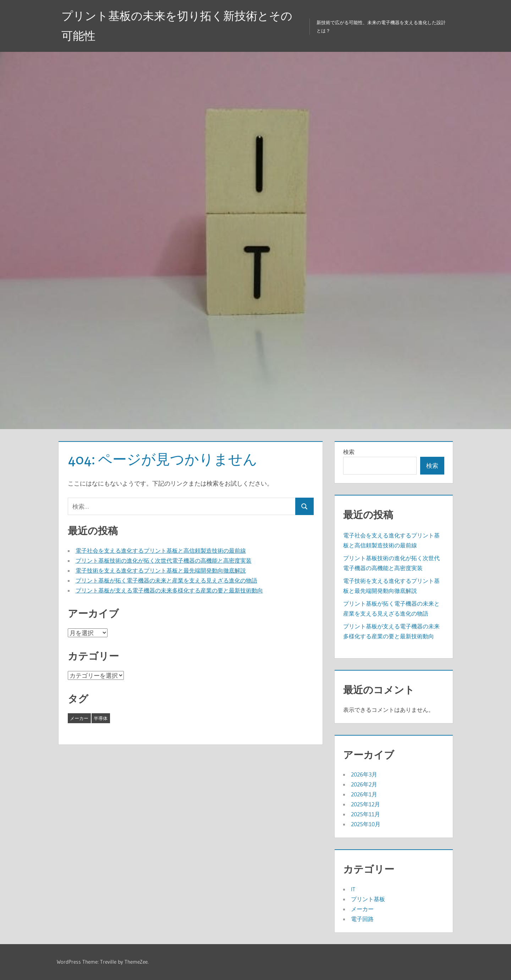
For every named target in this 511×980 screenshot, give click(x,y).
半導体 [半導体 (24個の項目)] (101, 718)
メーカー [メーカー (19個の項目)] (79, 718)
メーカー (362, 909)
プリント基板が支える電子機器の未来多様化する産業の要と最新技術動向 (169, 590)
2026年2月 (364, 784)
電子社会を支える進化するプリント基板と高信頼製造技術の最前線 (161, 551)
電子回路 (362, 919)
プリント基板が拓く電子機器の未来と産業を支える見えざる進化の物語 (166, 580)
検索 (349, 452)
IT (353, 889)
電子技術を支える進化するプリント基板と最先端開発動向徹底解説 (161, 570)
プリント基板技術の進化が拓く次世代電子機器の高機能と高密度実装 (164, 561)
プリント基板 (368, 899)
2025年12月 (366, 804)
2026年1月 (364, 794)
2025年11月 (366, 814)
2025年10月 (366, 824)
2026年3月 (364, 774)
